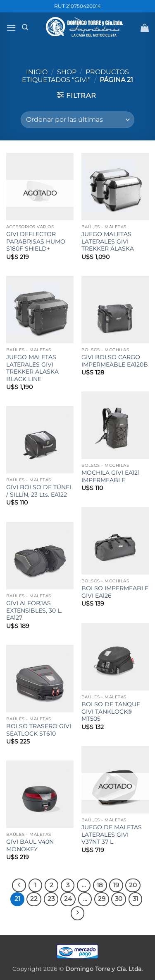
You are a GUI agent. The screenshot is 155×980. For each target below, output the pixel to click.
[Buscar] (25, 27)
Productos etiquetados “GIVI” (75, 76)
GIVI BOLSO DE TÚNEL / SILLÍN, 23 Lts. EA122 (39, 491)
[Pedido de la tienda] (77, 120)
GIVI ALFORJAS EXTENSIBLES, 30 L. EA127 (34, 610)
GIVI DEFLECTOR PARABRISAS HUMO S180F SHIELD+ (36, 241)
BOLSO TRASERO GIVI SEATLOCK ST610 (39, 730)
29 (102, 899)
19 (116, 885)
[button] (11, 28)
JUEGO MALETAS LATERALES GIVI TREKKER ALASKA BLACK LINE (32, 368)
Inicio (37, 72)
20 (133, 885)
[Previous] (19, 886)
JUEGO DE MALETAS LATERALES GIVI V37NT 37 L (112, 834)
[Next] (78, 913)
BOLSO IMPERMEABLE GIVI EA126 (115, 592)
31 (135, 899)
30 (119, 899)
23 (51, 899)
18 (100, 885)
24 (68, 899)
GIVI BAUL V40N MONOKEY (30, 845)
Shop (67, 72)
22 (34, 899)
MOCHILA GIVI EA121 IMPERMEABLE (111, 476)
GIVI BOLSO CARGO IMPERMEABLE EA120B (115, 361)
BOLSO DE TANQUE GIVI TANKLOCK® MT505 (111, 711)
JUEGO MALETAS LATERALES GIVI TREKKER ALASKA (108, 241)
